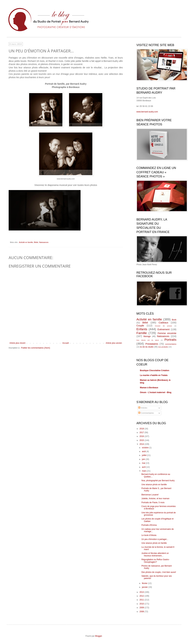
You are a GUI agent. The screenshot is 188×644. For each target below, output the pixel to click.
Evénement (164, 329)
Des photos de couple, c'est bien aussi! (159, 572)
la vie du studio (147, 347)
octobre (145, 448)
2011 (142, 600)
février (145, 583)
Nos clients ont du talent (148, 340)
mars (144, 471)
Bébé (36, 242)
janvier (145, 587)
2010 (142, 604)
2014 (142, 444)
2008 (142, 612)
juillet (144, 455)
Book (174, 320)
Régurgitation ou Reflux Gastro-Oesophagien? (155, 561)
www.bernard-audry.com (147, 112)
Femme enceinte (167, 333)
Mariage (147, 336)
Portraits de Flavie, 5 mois (153, 502)
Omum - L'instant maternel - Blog (156, 392)
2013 (142, 592)
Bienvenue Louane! (150, 495)
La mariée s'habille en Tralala (154, 375)
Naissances (44, 242)
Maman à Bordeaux (149, 388)
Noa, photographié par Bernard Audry (158, 481)
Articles (143, 408)
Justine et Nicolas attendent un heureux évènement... (155, 554)
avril (144, 467)
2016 (142, 436)
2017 (142, 432)
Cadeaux (164, 323)
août (144, 451)
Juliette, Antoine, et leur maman (155, 499)
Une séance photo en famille (154, 485)
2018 (142, 429)
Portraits (170, 340)
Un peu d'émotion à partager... (155, 539)
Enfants (142, 329)
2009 (142, 608)
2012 (142, 596)
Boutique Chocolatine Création (155, 370)
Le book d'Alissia (149, 535)
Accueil (66, 343)
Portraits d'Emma (149, 525)
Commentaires (146, 413)
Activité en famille (26, 242)
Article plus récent (17, 343)
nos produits (163, 347)
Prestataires (152, 344)
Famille (142, 333)
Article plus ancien (114, 343)
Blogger (99, 636)
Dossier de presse (164, 326)
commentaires (171, 344)
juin (144, 459)
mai (144, 463)
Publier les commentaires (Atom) (36, 348)
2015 (142, 440)
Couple (140, 326)
